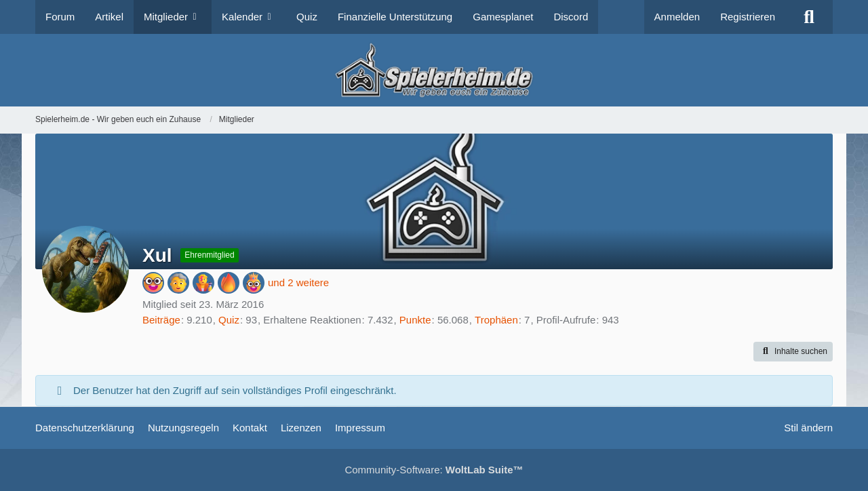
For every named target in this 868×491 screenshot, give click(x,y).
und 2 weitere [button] (298, 282)
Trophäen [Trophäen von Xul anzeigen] (496, 320)
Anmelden (677, 17)
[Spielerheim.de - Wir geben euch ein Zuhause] (434, 70)
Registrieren (748, 17)
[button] (793, 352)
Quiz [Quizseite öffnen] (229, 320)
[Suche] (809, 17)
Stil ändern (808, 428)
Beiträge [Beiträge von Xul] (161, 320)
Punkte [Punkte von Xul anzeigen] (415, 320)
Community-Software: (434, 470)
